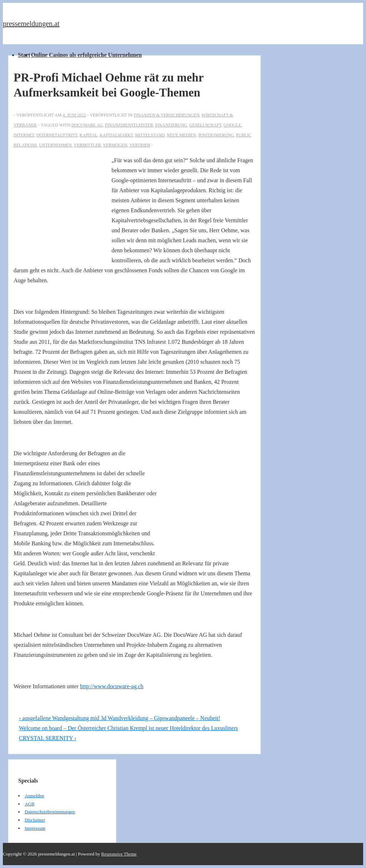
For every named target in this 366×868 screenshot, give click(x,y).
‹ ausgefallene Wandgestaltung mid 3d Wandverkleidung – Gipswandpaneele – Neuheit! (120, 718)
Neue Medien (182, 135)
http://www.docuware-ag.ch (112, 686)
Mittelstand (150, 135)
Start (24, 55)
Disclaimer (35, 820)
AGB (29, 804)
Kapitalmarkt (116, 135)
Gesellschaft (205, 125)
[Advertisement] (63, 204)
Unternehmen (55, 145)
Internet (24, 135)
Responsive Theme (119, 854)
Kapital (89, 135)
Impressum (35, 828)
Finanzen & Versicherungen (167, 115)
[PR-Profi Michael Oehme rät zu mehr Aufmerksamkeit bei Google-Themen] (74, 115)
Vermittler (87, 145)
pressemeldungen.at (31, 24)
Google (232, 125)
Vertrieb (140, 145)
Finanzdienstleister (129, 125)
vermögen (115, 145)
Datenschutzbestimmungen (50, 812)
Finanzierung (171, 125)
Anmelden (34, 796)
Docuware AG (87, 125)
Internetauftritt (57, 135)
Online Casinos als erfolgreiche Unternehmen (86, 55)
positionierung (216, 135)
